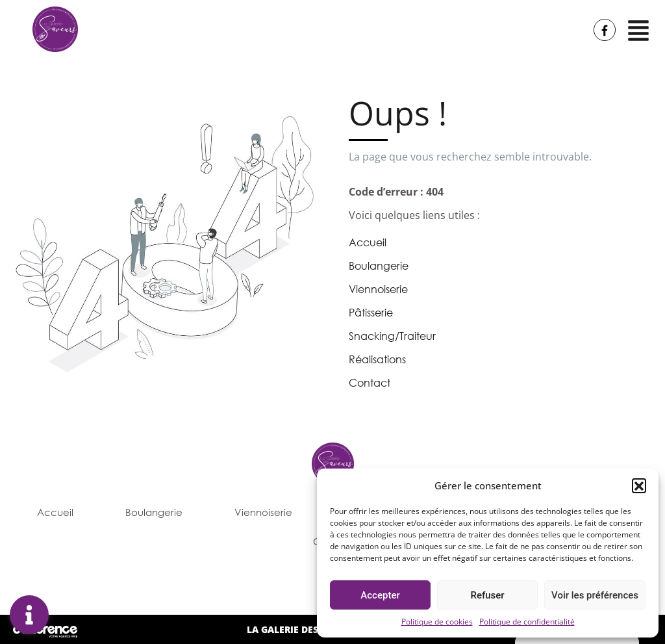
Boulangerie (379, 266)
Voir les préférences (595, 595)
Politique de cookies (437, 622)
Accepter (380, 595)
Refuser (487, 595)
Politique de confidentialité (527, 622)
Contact (370, 383)
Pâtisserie (371, 313)
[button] (639, 485)
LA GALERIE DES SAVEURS (303, 629)
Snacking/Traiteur (392, 336)
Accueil (368, 242)
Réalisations (377, 359)
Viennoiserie (378, 289)
